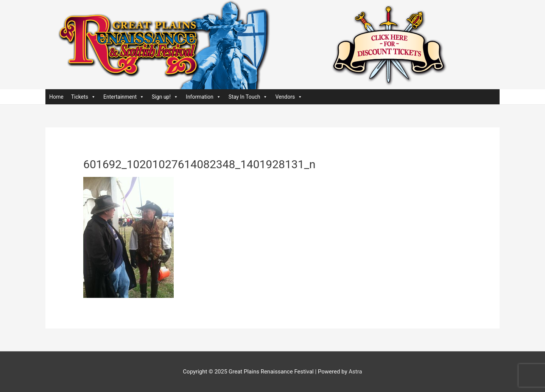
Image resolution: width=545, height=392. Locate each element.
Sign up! (165, 97)
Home (56, 97)
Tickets (83, 97)
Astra (355, 372)
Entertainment (124, 97)
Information (203, 97)
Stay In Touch (248, 97)
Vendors (289, 97)
